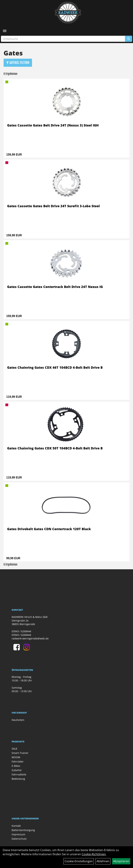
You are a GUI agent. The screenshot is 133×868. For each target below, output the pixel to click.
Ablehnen (103, 861)
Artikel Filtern (18, 63)
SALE (14, 749)
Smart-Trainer (20, 753)
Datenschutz (19, 839)
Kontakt (16, 826)
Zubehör (17, 770)
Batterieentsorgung (23, 830)
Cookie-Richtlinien (94, 854)
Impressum (18, 834)
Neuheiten (18, 720)
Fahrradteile (19, 774)
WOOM (16, 757)
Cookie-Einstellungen (79, 861)
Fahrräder (18, 762)
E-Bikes (16, 766)
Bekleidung (18, 779)
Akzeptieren (121, 861)
